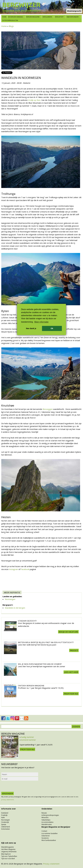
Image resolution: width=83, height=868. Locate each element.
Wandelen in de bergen (15, 608)
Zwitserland (6, 827)
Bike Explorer (6, 854)
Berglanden (47, 17)
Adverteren (46, 836)
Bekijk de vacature (68, 632)
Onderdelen (47, 809)
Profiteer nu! (71, 694)
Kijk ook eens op (9, 843)
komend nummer (29, 740)
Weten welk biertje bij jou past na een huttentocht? (46, 642)
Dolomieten (6, 829)
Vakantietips (46, 820)
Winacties (45, 817)
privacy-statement (8, 800)
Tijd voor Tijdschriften (9, 856)
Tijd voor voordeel (8, 859)
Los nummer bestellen (50, 833)
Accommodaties (47, 822)
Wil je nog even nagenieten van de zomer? (40, 664)
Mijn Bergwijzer (73, 17)
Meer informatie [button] (41, 322)
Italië (3, 817)
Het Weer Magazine (8, 849)
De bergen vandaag (16, 17)
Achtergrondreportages (50, 815)
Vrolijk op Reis (34, 100)
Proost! (74, 650)
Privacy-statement (51, 864)
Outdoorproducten (10, 20)
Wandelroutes (47, 824)
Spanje (4, 824)
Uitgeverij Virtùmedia (9, 852)
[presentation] (21, 786)
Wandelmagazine (8, 847)
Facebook (25, 569)
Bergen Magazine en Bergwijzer (56, 827)
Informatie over (9, 809)
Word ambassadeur (49, 840)
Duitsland (5, 813)
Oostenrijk (5, 822)
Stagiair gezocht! (27, 621)
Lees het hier (71, 672)
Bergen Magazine (33, 17)
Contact (44, 831)
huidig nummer (28, 737)
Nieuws (44, 813)
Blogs (11, 26)
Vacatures (45, 838)
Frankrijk (4, 815)
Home (4, 17)
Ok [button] (52, 328)
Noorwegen (10, 599)
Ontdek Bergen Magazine (31, 686)
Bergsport (59, 17)
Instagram (14, 569)
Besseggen (48, 409)
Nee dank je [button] (31, 328)
